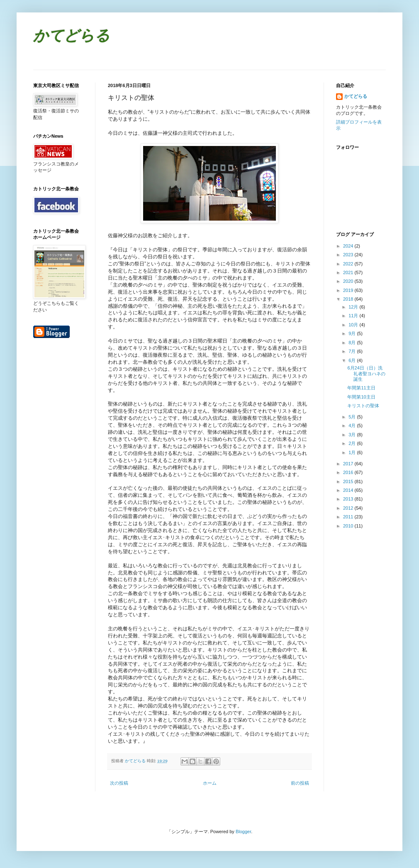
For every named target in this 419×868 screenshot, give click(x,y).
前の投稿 (300, 783)
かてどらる (72, 37)
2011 (349, 517)
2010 (349, 526)
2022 (349, 264)
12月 (354, 307)
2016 (349, 472)
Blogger (243, 832)
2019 (349, 290)
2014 (349, 490)
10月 (354, 325)
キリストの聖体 (363, 406)
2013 (349, 499)
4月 (353, 425)
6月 (353, 360)
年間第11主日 (363, 388)
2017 (349, 464)
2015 (349, 481)
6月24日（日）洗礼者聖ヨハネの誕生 (366, 373)
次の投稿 (119, 783)
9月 (353, 333)
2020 (349, 281)
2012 (349, 508)
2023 (349, 255)
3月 (353, 435)
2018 (349, 299)
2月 (353, 443)
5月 (353, 417)
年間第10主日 (361, 397)
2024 (349, 246)
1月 (353, 452)
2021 (349, 272)
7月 (353, 351)
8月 (353, 343)
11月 (354, 316)
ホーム (210, 783)
